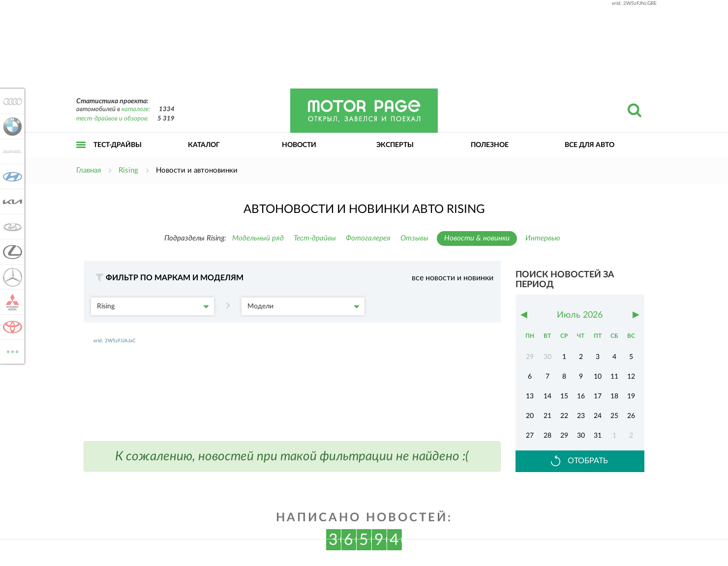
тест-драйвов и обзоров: (112, 119)
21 (547, 416)
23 (581, 416)
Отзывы (414, 238)
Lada (11, 227)
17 (598, 396)
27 (530, 436)
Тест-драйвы (118, 145)
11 (614, 377)
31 (598, 436)
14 (547, 396)
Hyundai (11, 177)
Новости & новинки (477, 238)
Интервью (543, 238)
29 (564, 436)
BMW (11, 126)
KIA (11, 202)
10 (598, 377)
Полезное (490, 145)
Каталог (204, 145)
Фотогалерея (368, 238)
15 (564, 396)
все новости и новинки (453, 278)
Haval (11, 151)
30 (581, 436)
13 (530, 396)
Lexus (11, 252)
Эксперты (395, 145)
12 (631, 377)
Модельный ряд (258, 238)
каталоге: (136, 109)
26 (631, 416)
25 (614, 416)
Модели (303, 306)
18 (614, 396)
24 (598, 416)
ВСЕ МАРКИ (11, 351)
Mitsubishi (11, 302)
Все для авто (590, 145)
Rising (153, 306)
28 (547, 436)
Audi (11, 101)
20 (530, 416)
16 (581, 396)
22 (564, 416)
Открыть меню (81, 156)
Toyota (11, 327)
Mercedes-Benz (11, 277)
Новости (299, 145)
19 (631, 396)
